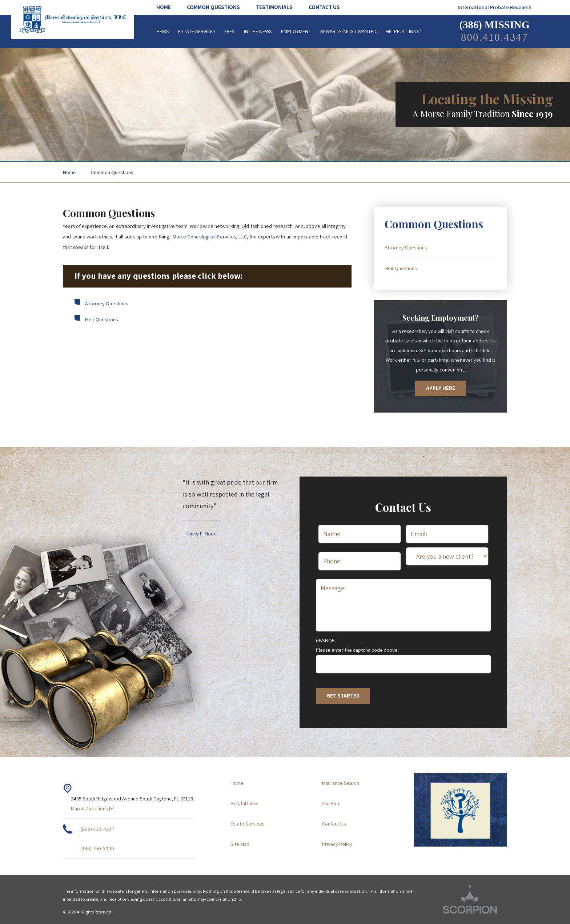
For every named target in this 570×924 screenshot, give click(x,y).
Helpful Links (244, 803)
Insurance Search (341, 783)
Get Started (343, 696)
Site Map (240, 844)
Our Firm (331, 803)
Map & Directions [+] (93, 808)
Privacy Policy (337, 844)
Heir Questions (101, 319)
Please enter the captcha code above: (357, 650)
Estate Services (247, 823)
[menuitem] (168, 7)
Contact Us (334, 823)
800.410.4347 (495, 37)
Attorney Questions (107, 303)
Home (69, 172)
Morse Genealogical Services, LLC (210, 236)
